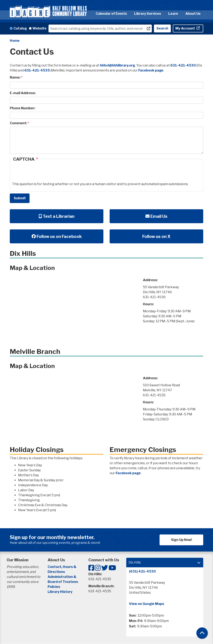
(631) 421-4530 (142, 571)
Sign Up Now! (181, 540)
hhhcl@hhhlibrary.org (118, 65)
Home (15, 41)
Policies (54, 587)
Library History (60, 592)
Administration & (62, 577)
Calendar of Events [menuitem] (111, 14)
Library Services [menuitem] (148, 14)
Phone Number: (22, 108)
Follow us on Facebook (57, 236)
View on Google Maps (147, 604)
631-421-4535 (37, 70)
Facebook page (151, 70)
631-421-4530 (183, 65)
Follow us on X (156, 236)
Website (39, 28)
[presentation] (44, 174)
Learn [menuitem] (173, 14)
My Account (185, 28)
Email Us (156, 216)
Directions (56, 572)
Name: (15, 77)
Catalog (20, 28)
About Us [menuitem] (193, 14)
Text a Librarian (57, 216)
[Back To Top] (202, 633)
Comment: (18, 123)
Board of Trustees (63, 582)
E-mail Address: (23, 93)
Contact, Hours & (62, 567)
